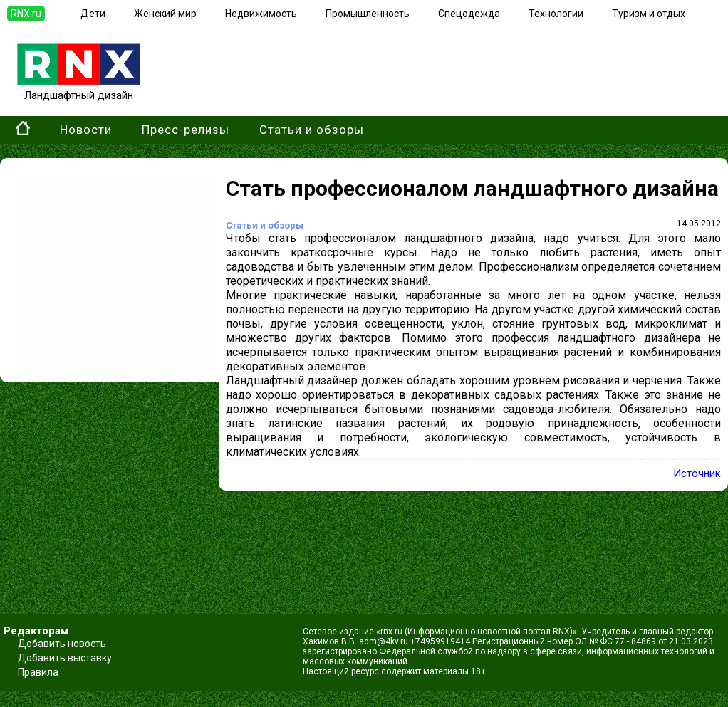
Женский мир (165, 14)
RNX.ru (26, 14)
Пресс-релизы (186, 130)
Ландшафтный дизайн (79, 89)
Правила (38, 672)
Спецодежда (469, 14)
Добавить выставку (65, 658)
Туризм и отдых (649, 14)
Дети (93, 14)
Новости (86, 130)
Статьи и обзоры (312, 130)
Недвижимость (261, 14)
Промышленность (368, 14)
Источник (697, 473)
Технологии (556, 14)
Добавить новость (62, 644)
